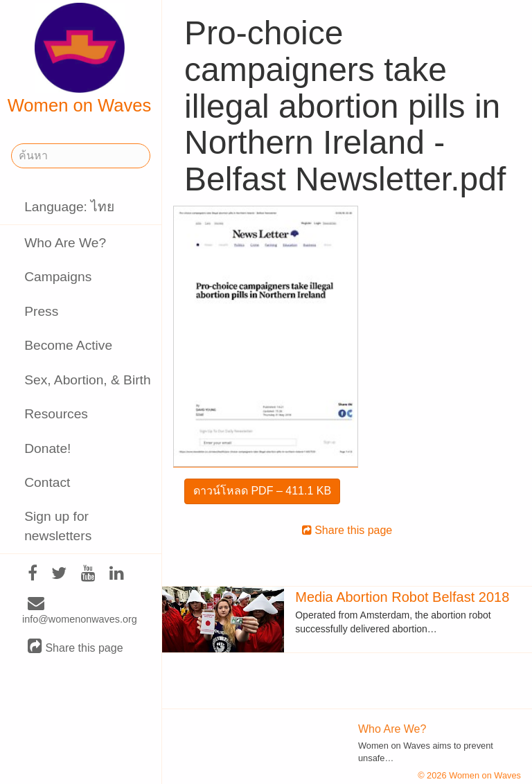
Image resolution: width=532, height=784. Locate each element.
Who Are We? (65, 243)
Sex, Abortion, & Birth (87, 380)
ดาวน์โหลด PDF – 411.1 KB (262, 491)
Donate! (47, 448)
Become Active (68, 345)
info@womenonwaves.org (80, 612)
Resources (56, 414)
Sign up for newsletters (58, 526)
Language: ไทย (69, 207)
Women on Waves (80, 59)
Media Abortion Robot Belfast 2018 (402, 597)
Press (41, 311)
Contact (47, 482)
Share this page (76, 647)
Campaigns (58, 277)
